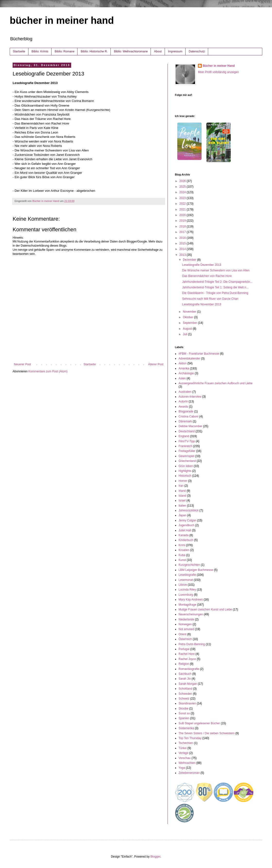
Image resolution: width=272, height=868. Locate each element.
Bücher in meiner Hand (219, 66)
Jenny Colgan (187, 520)
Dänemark (185, 421)
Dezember (190, 260)
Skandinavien (187, 703)
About (158, 51)
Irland (182, 491)
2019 (183, 221)
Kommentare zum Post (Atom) (48, 371)
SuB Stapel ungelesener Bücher (199, 723)
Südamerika (186, 728)
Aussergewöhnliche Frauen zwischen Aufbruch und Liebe (216, 383)
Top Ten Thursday (190, 738)
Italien (182, 506)
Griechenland (187, 461)
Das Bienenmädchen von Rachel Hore (207, 276)
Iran (181, 486)
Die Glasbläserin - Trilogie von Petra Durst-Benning (215, 293)
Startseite (19, 51)
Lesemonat (186, 580)
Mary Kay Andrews (191, 600)
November (190, 312)
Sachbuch (185, 674)
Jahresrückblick (189, 510)
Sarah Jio (185, 679)
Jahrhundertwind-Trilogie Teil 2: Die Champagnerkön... (217, 282)
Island (182, 496)
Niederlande (186, 619)
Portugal (184, 649)
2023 (183, 198)
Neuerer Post (22, 364)
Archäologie (186, 373)
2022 (183, 204)
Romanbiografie (189, 669)
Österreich (185, 639)
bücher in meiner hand (62, 20)
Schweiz (184, 699)
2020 (183, 215)
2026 (183, 181)
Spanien (184, 718)
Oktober (188, 317)
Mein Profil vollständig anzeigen (218, 72)
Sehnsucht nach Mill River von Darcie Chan (210, 299)
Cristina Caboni (188, 417)
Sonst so (184, 713)
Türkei (183, 748)
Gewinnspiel (186, 456)
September (190, 323)
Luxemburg (186, 595)
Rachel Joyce (187, 659)
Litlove (183, 585)
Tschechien (186, 743)
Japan (183, 515)
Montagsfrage (187, 605)
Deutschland (187, 431)
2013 (183, 255)
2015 (183, 243)
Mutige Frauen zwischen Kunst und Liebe (205, 609)
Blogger (155, 857)
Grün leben (186, 466)
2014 (183, 249)
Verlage (183, 753)
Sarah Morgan (188, 684)
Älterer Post (156, 364)
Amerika (184, 368)
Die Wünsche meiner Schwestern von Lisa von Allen (216, 270)
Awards (183, 407)
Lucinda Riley (187, 590)
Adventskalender (189, 359)
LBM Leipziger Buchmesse (196, 570)
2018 (183, 226)
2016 (183, 238)
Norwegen (185, 624)
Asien (182, 378)
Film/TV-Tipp (187, 441)
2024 (183, 192)
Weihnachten (187, 763)
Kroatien (184, 550)
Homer (183, 481)
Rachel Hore (187, 654)
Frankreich (185, 446)
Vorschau (185, 758)
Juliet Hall (185, 530)
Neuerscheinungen (191, 614)
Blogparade (186, 411)
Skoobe (183, 709)
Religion (184, 664)
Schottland (185, 689)
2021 (183, 209)
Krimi (182, 545)
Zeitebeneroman (189, 773)
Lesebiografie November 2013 (202, 304)
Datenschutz (197, 51)
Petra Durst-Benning (192, 644)
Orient (183, 634)
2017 (183, 232)
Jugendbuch (186, 525)
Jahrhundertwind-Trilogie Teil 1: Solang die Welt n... (215, 287)
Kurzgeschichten (189, 565)
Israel (182, 501)
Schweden (185, 694)
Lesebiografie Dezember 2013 (202, 265)
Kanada (183, 535)
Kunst (182, 560)
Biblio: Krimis (40, 51)
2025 (183, 187)
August (188, 329)
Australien (185, 392)
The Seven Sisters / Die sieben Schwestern (207, 733)
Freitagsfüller (187, 451)
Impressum (175, 51)
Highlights (185, 471)
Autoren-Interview (190, 397)
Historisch (185, 476)
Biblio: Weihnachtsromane (131, 51)
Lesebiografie (187, 575)
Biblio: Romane (64, 51)
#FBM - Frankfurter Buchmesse (199, 354)
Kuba (182, 555)
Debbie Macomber (190, 426)
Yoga (182, 768)
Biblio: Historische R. (94, 51)
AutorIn (183, 401)
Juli (185, 334)
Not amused (186, 629)
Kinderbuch (186, 540)
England (184, 436)
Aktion (183, 363)
